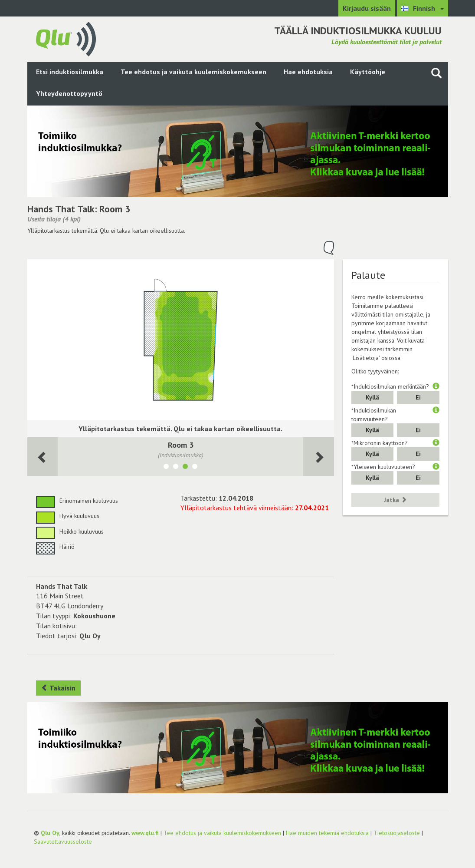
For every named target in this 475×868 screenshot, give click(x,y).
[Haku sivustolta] (436, 73)
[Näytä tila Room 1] (166, 468)
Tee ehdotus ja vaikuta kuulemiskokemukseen (193, 72)
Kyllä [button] (372, 397)
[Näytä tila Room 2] (176, 468)
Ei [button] (418, 397)
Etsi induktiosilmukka (70, 72)
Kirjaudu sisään (367, 8)
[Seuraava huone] (43, 457)
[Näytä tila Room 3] (185, 468)
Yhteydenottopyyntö (69, 93)
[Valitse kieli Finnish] (423, 8)
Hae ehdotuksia (308, 72)
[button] (436, 386)
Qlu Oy (50, 833)
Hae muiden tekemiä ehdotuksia (327, 833)
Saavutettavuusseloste (63, 842)
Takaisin (58, 688)
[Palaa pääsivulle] (66, 38)
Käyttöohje (368, 72)
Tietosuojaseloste (397, 833)
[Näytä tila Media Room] (195, 468)
